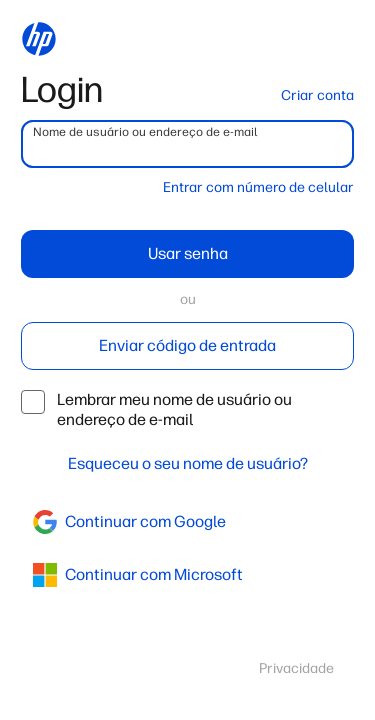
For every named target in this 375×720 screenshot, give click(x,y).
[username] (187, 144)
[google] (187, 522)
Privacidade (296, 668)
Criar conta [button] (317, 95)
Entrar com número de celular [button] (258, 187)
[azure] (187, 575)
